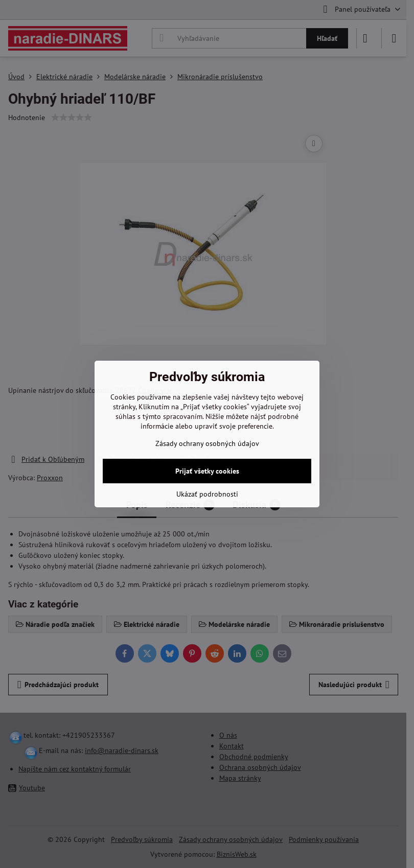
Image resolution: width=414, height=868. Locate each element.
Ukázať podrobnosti (207, 494)
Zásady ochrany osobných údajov (207, 443)
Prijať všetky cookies (207, 471)
